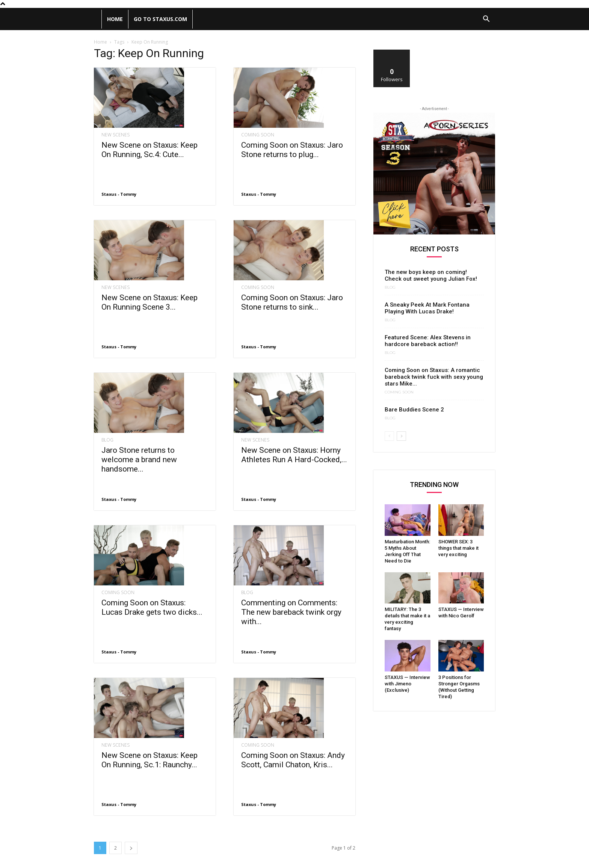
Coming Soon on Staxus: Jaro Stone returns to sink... (292, 302)
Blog (107, 440)
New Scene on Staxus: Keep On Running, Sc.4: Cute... (150, 150)
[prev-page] (389, 436)
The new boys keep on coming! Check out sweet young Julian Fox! (431, 275)
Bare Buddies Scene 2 (414, 410)
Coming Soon (258, 135)
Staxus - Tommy (119, 194)
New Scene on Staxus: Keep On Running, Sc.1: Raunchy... (150, 745)
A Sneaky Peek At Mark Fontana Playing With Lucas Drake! (427, 308)
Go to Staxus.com (160, 19)
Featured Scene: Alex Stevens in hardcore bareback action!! (428, 341)
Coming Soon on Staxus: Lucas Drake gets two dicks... (152, 607)
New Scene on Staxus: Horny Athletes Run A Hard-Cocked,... (294, 455)
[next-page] (131, 832)
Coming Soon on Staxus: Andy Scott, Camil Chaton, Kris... (293, 745)
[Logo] (98, 19)
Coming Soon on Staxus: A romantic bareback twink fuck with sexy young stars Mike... (434, 377)
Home (115, 19)
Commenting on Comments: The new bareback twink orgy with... (291, 597)
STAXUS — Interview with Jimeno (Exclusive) (407, 684)
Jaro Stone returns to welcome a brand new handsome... (139, 460)
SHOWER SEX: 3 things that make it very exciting (458, 548)
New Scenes (116, 135)
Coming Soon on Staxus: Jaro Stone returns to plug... (292, 150)
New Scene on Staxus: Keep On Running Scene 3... (150, 302)
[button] (486, 20)
